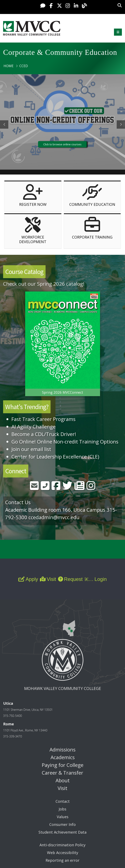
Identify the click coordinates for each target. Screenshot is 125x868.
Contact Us (18, 502)
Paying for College (63, 765)
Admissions (62, 749)
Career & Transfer (62, 773)
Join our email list (31, 449)
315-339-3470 (12, 736)
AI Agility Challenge (33, 426)
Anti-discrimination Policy (62, 845)
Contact (63, 801)
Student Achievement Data (62, 832)
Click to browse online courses (62, 144)
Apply (28, 579)
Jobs (62, 809)
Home (9, 66)
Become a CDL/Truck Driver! (44, 434)
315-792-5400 (12, 716)
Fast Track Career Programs (43, 419)
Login (96, 579)
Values (63, 817)
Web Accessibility (63, 853)
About (63, 780)
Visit (48, 579)
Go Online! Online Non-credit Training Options (65, 442)
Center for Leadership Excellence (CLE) (55, 457)
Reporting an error (62, 860)
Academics (63, 757)
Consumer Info (62, 824)
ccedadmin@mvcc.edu (54, 517)
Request (70, 579)
